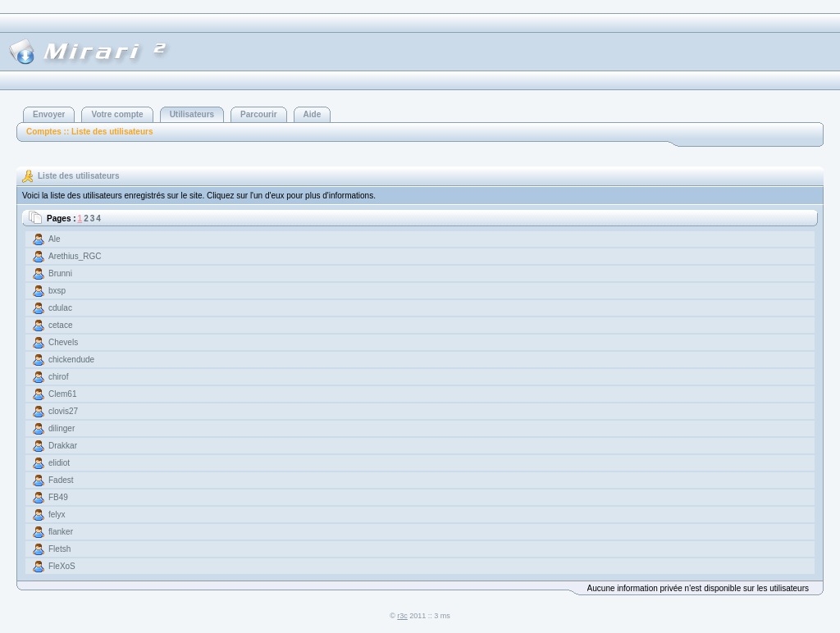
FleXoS (62, 566)
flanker (61, 532)
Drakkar (63, 446)
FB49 (58, 497)
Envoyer (49, 114)
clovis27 (63, 411)
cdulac (60, 308)
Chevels (63, 342)
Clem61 (62, 394)
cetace (60, 325)
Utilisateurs (192, 114)
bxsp (57, 291)
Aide (313, 114)
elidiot (59, 463)
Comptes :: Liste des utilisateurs (89, 132)
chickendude (71, 360)
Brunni (60, 273)
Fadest (61, 480)
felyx (57, 515)
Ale (54, 239)
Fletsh (59, 549)
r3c (402, 616)
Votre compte (117, 114)
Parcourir (258, 114)
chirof (58, 377)
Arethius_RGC (75, 256)
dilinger (62, 428)
